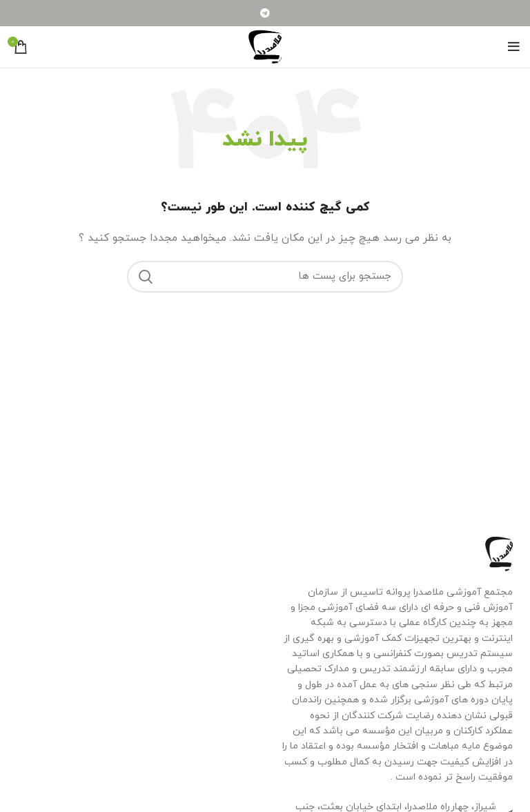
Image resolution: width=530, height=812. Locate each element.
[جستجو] (265, 277)
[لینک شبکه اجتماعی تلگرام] (265, 13)
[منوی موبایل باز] (514, 47)
